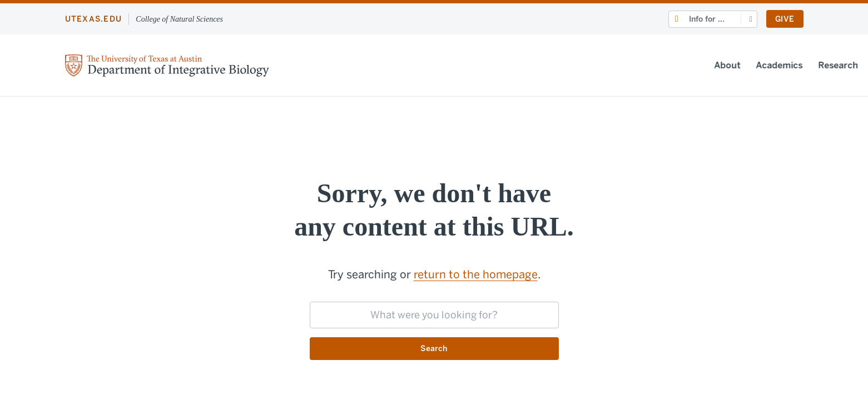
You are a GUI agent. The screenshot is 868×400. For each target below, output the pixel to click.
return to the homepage (476, 274)
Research (622, 65)
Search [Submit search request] (434, 349)
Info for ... (707, 19)
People (753, 65)
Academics (563, 65)
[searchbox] (434, 315)
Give (785, 19)
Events (710, 65)
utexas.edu (94, 19)
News (669, 65)
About (511, 65)
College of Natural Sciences (179, 19)
